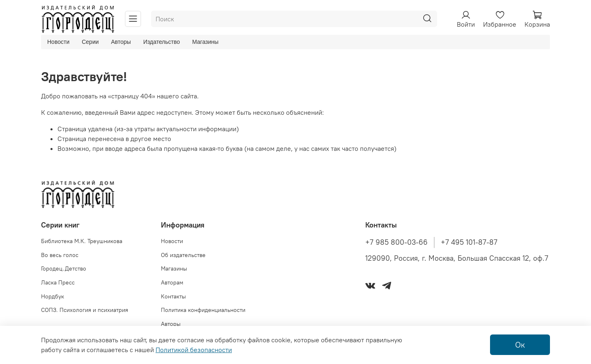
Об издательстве (183, 255)
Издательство (161, 42)
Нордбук (53, 296)
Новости (58, 42)
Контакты (173, 296)
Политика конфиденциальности (203, 310)
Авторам (172, 282)
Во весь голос (60, 255)
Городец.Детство (64, 268)
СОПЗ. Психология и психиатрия (85, 310)
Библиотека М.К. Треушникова (82, 241)
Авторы (121, 42)
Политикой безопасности (194, 350)
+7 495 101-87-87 (469, 242)
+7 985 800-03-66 (396, 242)
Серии (90, 42)
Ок (520, 345)
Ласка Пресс (58, 282)
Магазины (205, 42)
